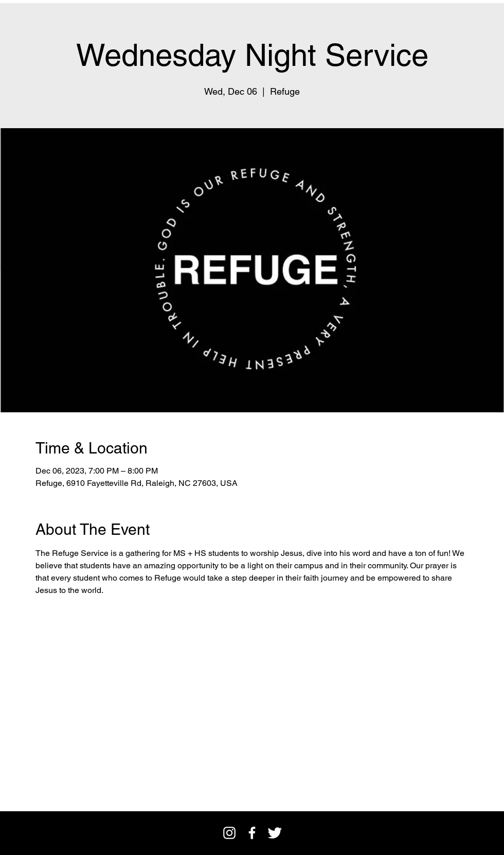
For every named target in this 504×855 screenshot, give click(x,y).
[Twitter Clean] (275, 833)
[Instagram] (229, 833)
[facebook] (252, 833)
